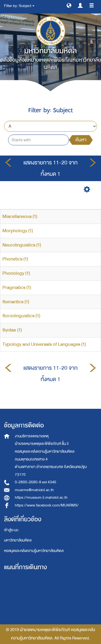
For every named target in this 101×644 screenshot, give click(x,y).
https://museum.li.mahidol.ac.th (41, 497)
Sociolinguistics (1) (21, 316)
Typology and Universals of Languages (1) (44, 344)
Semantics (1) (16, 302)
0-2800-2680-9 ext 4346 (36, 482)
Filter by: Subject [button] (19, 6)
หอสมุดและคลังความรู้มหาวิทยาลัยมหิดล (34, 551)
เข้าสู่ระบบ (11, 530)
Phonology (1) (16, 273)
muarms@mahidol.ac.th (34, 490)
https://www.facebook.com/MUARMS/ (47, 505)
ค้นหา (81, 140)
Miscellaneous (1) (20, 217)
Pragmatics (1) (17, 288)
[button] (69, 5)
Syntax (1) (12, 330)
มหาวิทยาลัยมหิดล (18, 540)
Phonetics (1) (15, 259)
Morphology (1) (18, 231)
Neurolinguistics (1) (22, 245)
